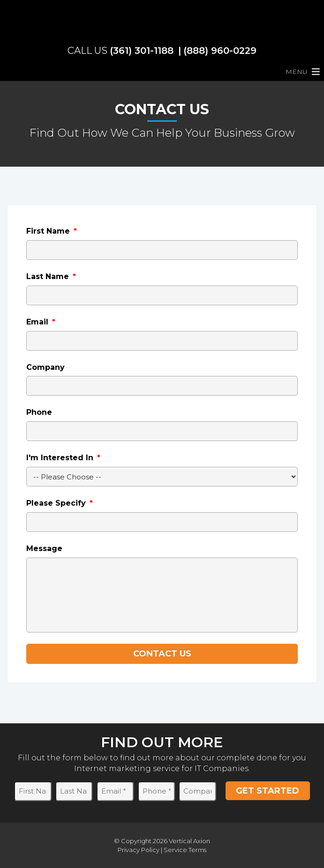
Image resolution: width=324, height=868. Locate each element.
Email (41, 322)
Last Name (51, 276)
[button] (297, 72)
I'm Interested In (63, 458)
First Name (52, 231)
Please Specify (60, 503)
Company (45, 367)
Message (44, 548)
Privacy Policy (139, 850)
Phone (39, 412)
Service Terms (185, 850)
